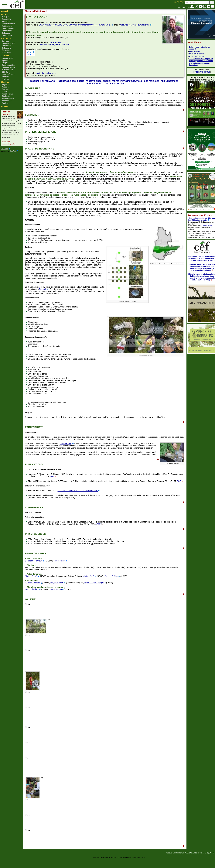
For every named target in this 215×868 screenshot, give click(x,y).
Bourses (5, 77)
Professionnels (8, 98)
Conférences (7, 31)
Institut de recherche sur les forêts (137, 25)
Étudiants (6, 96)
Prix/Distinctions (9, 24)
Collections (7, 48)
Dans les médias (9, 65)
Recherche (6, 22)
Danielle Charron (35, 592)
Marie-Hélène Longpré (97, 592)
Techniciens (7, 101)
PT (183, 2)
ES (181, 2)
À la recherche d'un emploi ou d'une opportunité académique (198, 60)
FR (176, 2)
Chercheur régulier (194, 56)
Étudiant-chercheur (194, 54)
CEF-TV (5, 72)
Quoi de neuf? (8, 58)
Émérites (6, 89)
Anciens (5, 103)
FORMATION (50, 81)
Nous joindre (7, 35)
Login (189, 8)
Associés (6, 87)
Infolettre (6, 79)
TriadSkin (5, 149)
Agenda (5, 61)
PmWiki (13, 151)
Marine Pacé (91, 585)
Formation (6, 50)
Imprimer (181, 8)
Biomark (50, 291)
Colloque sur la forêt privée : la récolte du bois (80, 499)
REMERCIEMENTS (94, 83)
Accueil (5, 11)
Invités (5, 92)
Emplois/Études (8, 74)
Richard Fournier (204, 226)
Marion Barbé (68, 446)
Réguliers (6, 85)
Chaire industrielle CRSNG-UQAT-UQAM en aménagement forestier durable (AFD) (77, 25)
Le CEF (4, 14)
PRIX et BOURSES (169, 81)
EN (178, 2)
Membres (5, 82)
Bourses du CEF (8, 43)
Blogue (5, 63)
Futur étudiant (192, 51)
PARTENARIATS (119, 81)
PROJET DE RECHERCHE (98, 81)
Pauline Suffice (114, 585)
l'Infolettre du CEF (199, 72)
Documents (7, 46)
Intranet (5, 106)
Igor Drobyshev (34, 598)
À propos (6, 17)
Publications (7, 26)
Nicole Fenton (58, 598)
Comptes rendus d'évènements (9, 69)
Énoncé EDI (7, 19)
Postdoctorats (8, 94)
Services (5, 41)
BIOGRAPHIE (36, 81)
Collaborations (8, 28)
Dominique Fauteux (36, 570)
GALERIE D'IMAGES (114, 83)
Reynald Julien (59, 592)
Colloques (6, 33)
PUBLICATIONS (135, 81)
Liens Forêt (7, 53)
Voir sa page (6, 142)
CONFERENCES (151, 81)
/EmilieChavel (43, 11)
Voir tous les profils (8, 144)
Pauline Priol (62, 570)
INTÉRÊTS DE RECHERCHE (71, 81)
